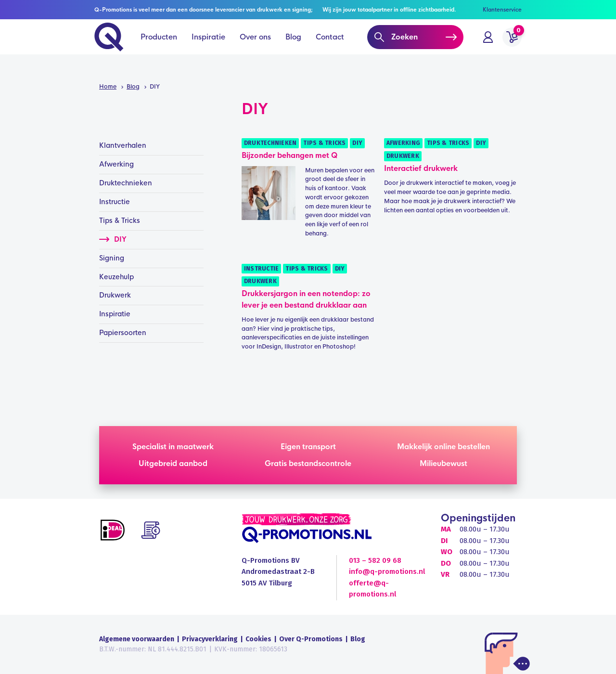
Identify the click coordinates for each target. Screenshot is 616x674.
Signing (112, 258)
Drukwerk (403, 156)
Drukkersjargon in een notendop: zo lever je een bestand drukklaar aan (306, 299)
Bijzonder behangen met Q (289, 155)
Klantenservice (502, 10)
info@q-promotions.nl (387, 571)
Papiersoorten (123, 333)
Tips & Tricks (324, 143)
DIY (357, 143)
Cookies (258, 639)
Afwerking (403, 143)
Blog (293, 48)
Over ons (255, 48)
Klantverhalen (123, 145)
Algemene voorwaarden (137, 639)
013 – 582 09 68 (375, 560)
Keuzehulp (116, 277)
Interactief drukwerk (421, 168)
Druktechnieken (270, 143)
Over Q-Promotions (311, 639)
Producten (159, 48)
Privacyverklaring (210, 639)
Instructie (261, 269)
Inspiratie (208, 48)
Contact (330, 48)
